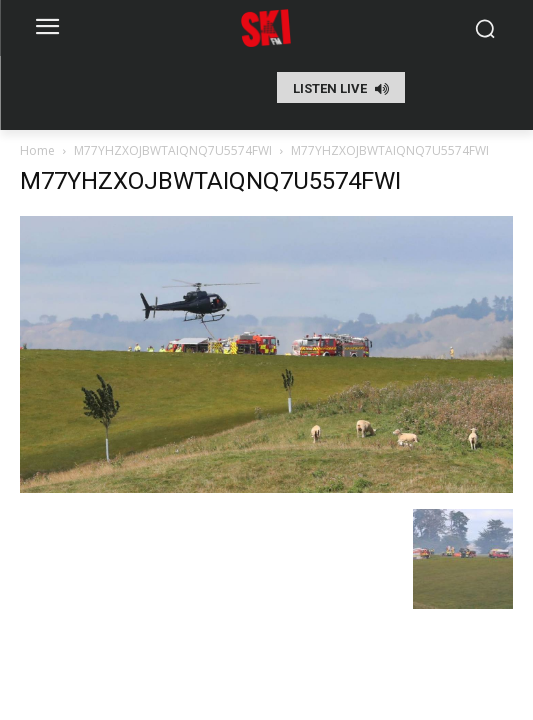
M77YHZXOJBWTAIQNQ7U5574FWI (173, 150)
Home (37, 150)
